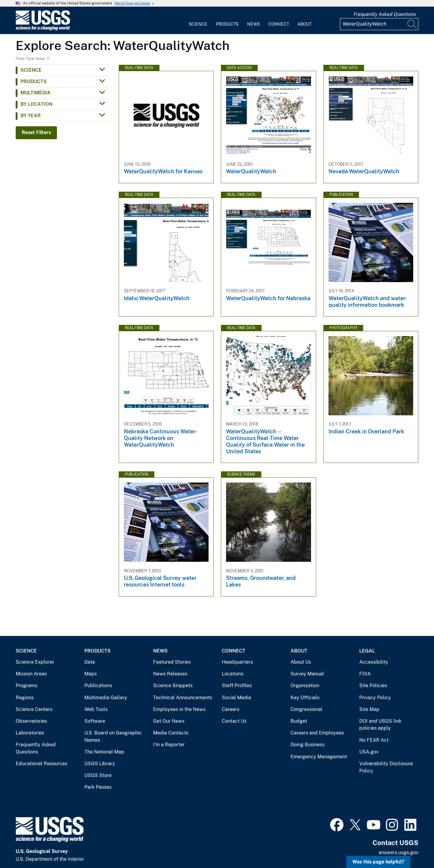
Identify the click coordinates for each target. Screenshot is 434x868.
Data (90, 662)
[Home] (43, 29)
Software (95, 721)
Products (227, 24)
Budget (299, 721)
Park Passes (98, 787)
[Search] (412, 24)
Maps (91, 674)
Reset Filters (36, 132)
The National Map (104, 752)
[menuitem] (198, 20)
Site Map (369, 709)
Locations (233, 674)
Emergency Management (319, 757)
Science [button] (31, 70)
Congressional (307, 709)
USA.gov (369, 752)
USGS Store (98, 775)
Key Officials (305, 698)
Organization (305, 686)
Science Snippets (173, 686)
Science (198, 24)
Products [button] (34, 82)
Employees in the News (179, 709)
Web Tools (96, 709)
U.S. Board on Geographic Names (113, 736)
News (253, 24)
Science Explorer (35, 662)
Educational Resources (41, 764)
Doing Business (308, 745)
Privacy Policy (375, 698)
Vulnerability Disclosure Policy (386, 767)
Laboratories (30, 733)
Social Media (236, 698)
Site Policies (373, 686)
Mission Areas (31, 674)
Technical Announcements (183, 698)
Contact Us (234, 721)
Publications (98, 686)
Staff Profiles (237, 686)
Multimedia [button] (36, 93)
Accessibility (374, 662)
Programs (27, 686)
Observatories (31, 721)
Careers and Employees (317, 733)
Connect (279, 24)
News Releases (170, 674)
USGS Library (100, 764)
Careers (231, 709)
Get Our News (169, 721)
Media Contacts (171, 733)
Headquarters (237, 662)
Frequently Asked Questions (385, 14)
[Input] (379, 24)
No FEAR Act (374, 740)
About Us (301, 662)
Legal (367, 651)
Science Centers (34, 709)
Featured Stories (172, 662)
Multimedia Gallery (106, 698)
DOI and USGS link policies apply (380, 725)
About (305, 24)
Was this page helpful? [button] (378, 862)
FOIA (365, 674)
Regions (25, 698)
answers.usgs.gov (398, 852)
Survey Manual (307, 674)
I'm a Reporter (169, 745)
